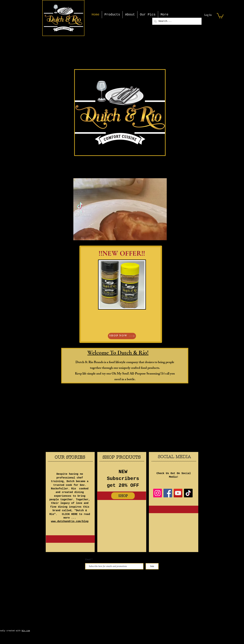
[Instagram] (158, 493)
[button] (220, 15)
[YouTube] (178, 493)
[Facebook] (168, 493)
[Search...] (177, 21)
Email (88, 560)
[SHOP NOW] (122, 336)
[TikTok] (188, 493)
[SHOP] (123, 496)
